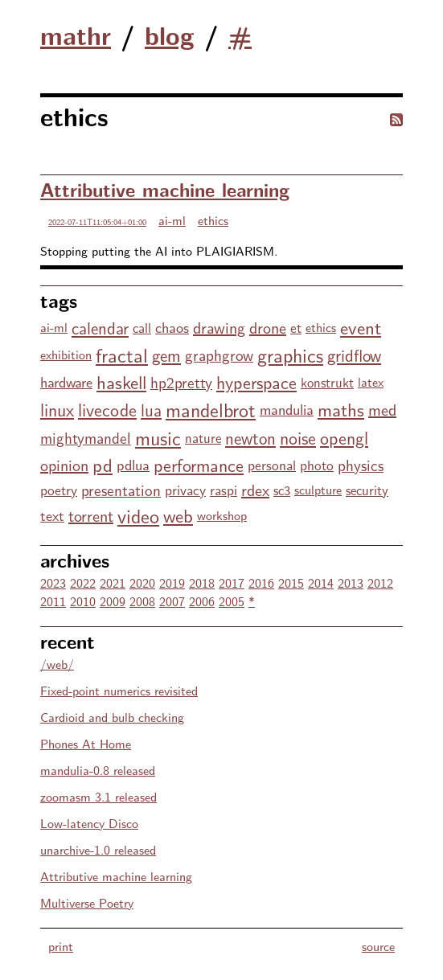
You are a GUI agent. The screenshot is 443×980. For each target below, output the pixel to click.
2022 (83, 582)
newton (250, 437)
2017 (232, 582)
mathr (76, 35)
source (378, 946)
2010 (83, 601)
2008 (142, 601)
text (52, 515)
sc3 (282, 490)
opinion (64, 464)
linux (57, 409)
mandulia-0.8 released (98, 770)
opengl (344, 437)
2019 (172, 582)
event (361, 327)
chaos (172, 327)
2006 (202, 601)
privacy (185, 489)
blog (170, 35)
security (367, 490)
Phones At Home (86, 743)
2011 (53, 601)
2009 (113, 601)
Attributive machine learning (165, 189)
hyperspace (256, 382)
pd (103, 464)
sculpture (318, 489)
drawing (219, 327)
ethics (213, 220)
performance (199, 465)
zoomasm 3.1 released (98, 796)
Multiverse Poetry (87, 902)
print (61, 946)
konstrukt (327, 382)
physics (361, 465)
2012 (380, 582)
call (142, 327)
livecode (107, 409)
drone (268, 327)
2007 (172, 601)
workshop (222, 515)
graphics (290, 354)
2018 (202, 582)
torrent (91, 515)
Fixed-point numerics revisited (119, 690)
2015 (291, 582)
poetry (59, 489)
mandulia (287, 409)
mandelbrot (211, 409)
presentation (121, 490)
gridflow (354, 355)
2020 (142, 582)
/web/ (57, 664)
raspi (224, 489)
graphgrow (219, 355)
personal (272, 464)
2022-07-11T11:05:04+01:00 (97, 221)
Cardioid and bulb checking (112, 717)
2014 (321, 582)
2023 (53, 582)
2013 (351, 582)
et (296, 327)
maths (341, 409)
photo (317, 464)
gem (166, 355)
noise (298, 437)
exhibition (66, 354)
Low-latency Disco (89, 823)
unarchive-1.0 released (98, 849)
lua (151, 409)
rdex (255, 489)
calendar (100, 327)
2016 (261, 582)
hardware (66, 381)
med (382, 409)
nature (203, 437)
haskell (121, 381)
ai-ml (172, 220)
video (138, 515)
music (158, 437)
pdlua (133, 464)
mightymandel (86, 437)
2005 (232, 601)
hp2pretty (181, 382)
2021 (113, 582)
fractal (122, 354)
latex (371, 381)
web (178, 515)
